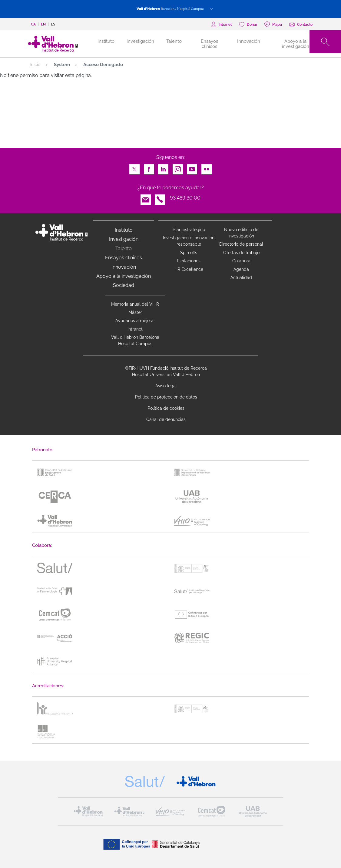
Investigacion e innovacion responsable (189, 241)
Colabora (241, 261)
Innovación (249, 41)
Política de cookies (166, 408)
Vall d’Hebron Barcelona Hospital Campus (135, 340)
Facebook (149, 168)
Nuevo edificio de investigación (241, 233)
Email (146, 198)
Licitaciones (189, 261)
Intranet (135, 329)
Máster (135, 312)
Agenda (241, 269)
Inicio (35, 65)
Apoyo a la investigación (296, 44)
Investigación (140, 41)
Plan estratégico (189, 230)
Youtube (192, 168)
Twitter (134, 168)
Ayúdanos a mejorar (135, 321)
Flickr (207, 168)
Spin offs (189, 253)
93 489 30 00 (185, 198)
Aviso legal (166, 386)
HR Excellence (189, 269)
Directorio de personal (241, 244)
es (53, 24)
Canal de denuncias (166, 419)
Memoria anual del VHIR (135, 304)
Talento (174, 41)
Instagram (178, 168)
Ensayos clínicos (209, 44)
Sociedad (124, 285)
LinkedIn (163, 168)
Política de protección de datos (166, 397)
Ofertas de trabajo (241, 253)
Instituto (124, 230)
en (43, 24)
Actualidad (241, 278)
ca (33, 24)
